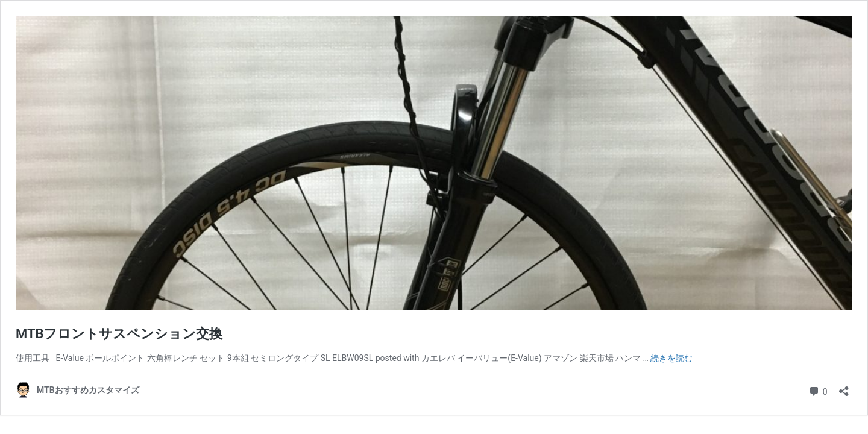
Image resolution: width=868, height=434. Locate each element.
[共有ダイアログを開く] (844, 387)
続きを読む (671, 358)
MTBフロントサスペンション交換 (119, 334)
